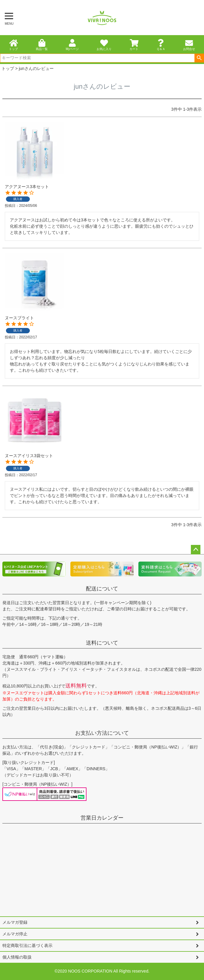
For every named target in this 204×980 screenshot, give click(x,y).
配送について (102, 589)
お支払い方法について (102, 733)
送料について (102, 643)
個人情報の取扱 (17, 957)
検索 (199, 58)
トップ (8, 68)
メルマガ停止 (15, 934)
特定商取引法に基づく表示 (27, 945)
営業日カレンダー (102, 818)
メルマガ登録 (15, 922)
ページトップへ (196, 550)
